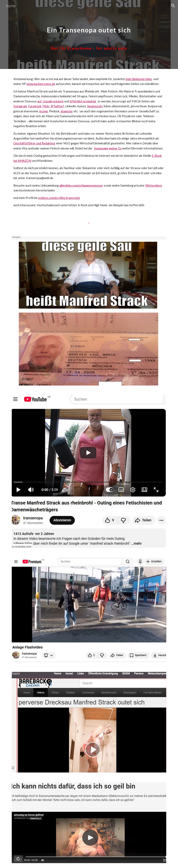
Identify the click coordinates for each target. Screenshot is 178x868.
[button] (173, 6)
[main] (89, 35)
